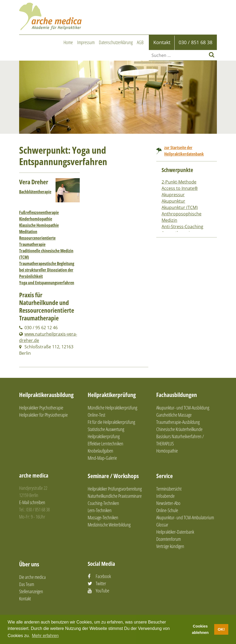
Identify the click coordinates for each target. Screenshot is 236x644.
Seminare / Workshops (113, 476)
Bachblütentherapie (35, 192)
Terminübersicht (169, 489)
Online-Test (96, 415)
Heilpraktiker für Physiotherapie (43, 415)
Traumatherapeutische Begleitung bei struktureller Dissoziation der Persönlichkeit (47, 270)
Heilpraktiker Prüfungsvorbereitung (115, 489)
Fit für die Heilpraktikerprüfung (111, 422)
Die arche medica (32, 577)
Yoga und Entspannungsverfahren (47, 283)
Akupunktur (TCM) (180, 207)
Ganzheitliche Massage (174, 415)
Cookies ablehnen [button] (200, 629)
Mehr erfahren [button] (45, 636)
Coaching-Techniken (103, 503)
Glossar (162, 525)
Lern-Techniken (100, 510)
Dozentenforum (168, 539)
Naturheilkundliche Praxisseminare (115, 496)
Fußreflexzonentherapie (39, 212)
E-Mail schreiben (32, 502)
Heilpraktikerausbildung (46, 395)
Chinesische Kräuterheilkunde (179, 429)
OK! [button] (221, 629)
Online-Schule (167, 510)
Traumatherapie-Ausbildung (178, 422)
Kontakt (25, 599)
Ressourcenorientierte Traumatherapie (37, 241)
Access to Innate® (180, 188)
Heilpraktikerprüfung (112, 395)
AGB (140, 42)
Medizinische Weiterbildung (109, 525)
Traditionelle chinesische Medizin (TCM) (46, 254)
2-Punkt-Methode (179, 182)
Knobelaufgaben (100, 451)
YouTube (102, 591)
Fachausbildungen (177, 395)
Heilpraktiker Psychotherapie (41, 408)
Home (68, 42)
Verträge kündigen (170, 546)
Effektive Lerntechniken (106, 444)
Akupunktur (173, 201)
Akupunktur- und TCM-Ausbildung (183, 408)
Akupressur (173, 195)
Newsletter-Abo (168, 503)
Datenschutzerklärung (116, 42)
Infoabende (165, 496)
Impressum (86, 42)
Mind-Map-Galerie (102, 458)
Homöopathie (167, 451)
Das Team (27, 584)
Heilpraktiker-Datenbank (175, 532)
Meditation (28, 232)
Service (165, 476)
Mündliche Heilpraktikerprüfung (112, 408)
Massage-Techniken (103, 517)
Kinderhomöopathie (36, 219)
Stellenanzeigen (31, 591)
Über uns (29, 564)
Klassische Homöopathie (39, 225)
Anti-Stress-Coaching (182, 227)
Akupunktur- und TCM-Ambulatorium (185, 517)
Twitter (101, 583)
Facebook (103, 576)
